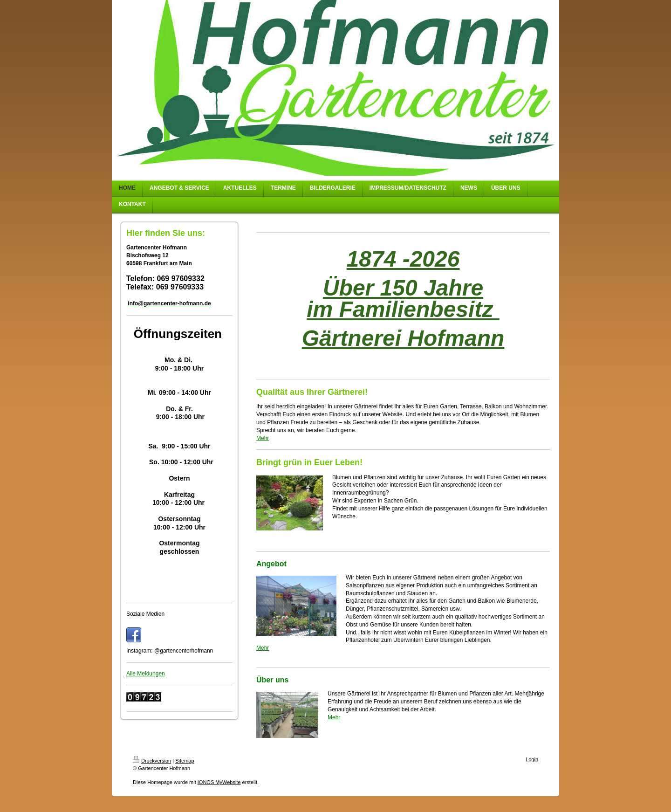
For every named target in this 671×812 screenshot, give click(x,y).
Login (532, 759)
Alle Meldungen (146, 674)
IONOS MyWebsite (219, 782)
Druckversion (152, 761)
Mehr (263, 438)
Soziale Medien (145, 614)
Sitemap (185, 761)
